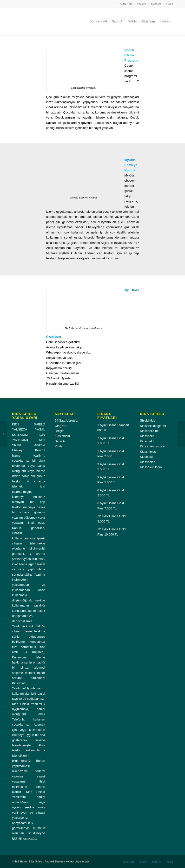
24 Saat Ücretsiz (66, 420)
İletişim (141, 4)
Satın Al (156, 4)
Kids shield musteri (153, 446)
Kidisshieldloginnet (153, 426)
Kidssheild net (150, 431)
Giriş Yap (126, 4)
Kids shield (62, 436)
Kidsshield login (151, 467)
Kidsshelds (148, 462)
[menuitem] (126, 4)
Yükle (169, 4)
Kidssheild (147, 436)
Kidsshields (148, 452)
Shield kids (148, 420)
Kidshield (146, 457)
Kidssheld (147, 441)
